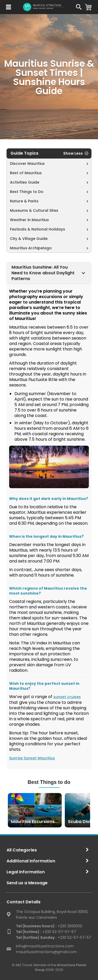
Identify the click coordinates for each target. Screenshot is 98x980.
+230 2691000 (49, 926)
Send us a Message (27, 883)
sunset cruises (67, 697)
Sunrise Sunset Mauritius (32, 758)
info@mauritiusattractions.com (45, 946)
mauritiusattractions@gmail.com (46, 952)
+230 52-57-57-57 (46, 932)
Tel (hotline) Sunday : (36, 937)
